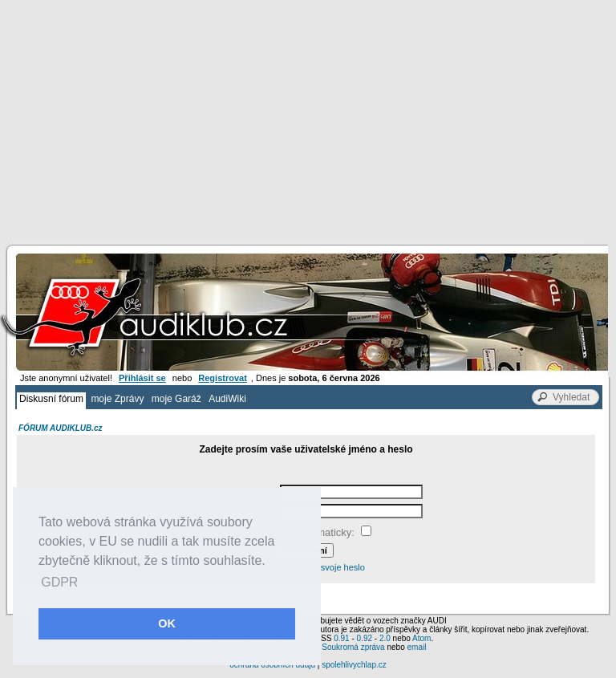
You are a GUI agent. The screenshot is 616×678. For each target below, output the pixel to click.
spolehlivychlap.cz (354, 665)
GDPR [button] (59, 582)
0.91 (341, 638)
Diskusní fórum (51, 399)
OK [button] (167, 623)
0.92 (365, 638)
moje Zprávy (117, 399)
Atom (421, 638)
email (416, 647)
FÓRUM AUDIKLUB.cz (61, 428)
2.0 (385, 638)
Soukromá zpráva (353, 647)
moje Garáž (176, 399)
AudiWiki (227, 399)
